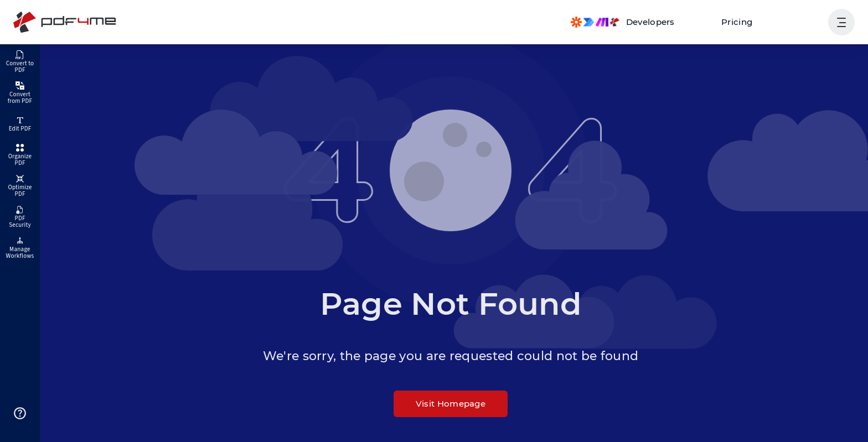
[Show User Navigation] (841, 22)
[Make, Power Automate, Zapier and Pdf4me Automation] (623, 22)
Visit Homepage (451, 404)
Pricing (737, 22)
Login (803, 22)
